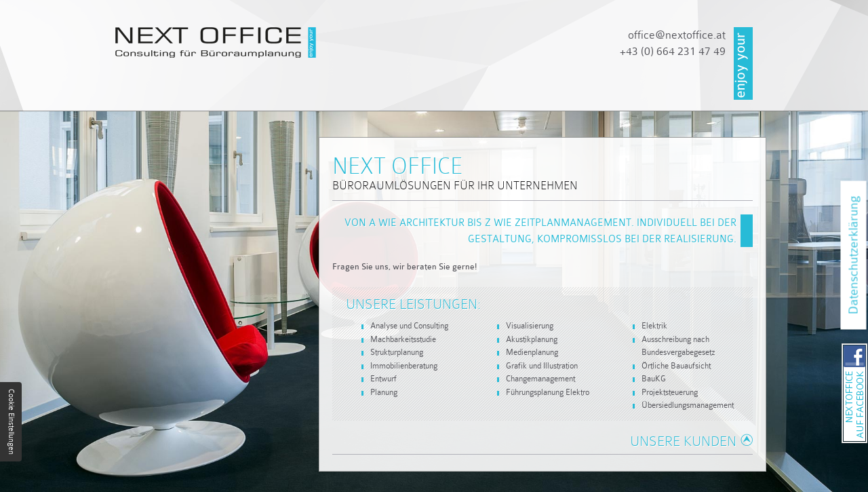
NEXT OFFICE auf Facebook (867, 347)
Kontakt (590, 94)
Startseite (147, 94)
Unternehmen (251, 94)
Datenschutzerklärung (853, 256)
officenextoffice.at (677, 35)
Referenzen (497, 94)
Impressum (679, 94)
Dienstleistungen (378, 94)
